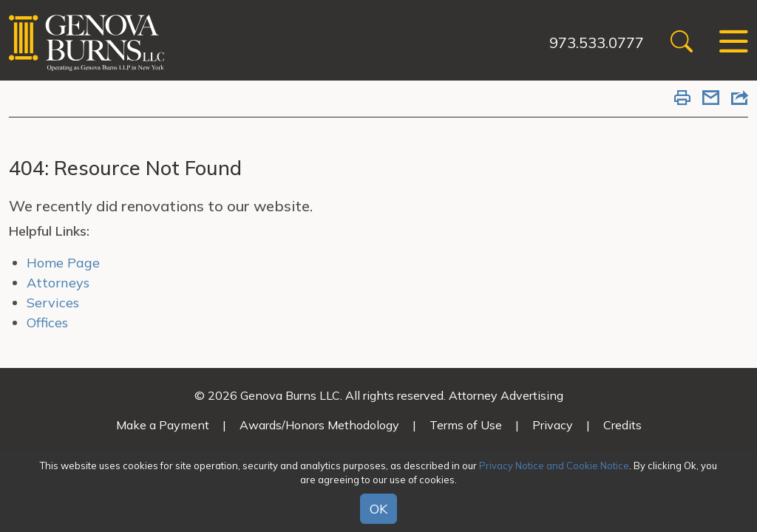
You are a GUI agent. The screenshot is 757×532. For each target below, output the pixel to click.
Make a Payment (163, 425)
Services (53, 303)
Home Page (63, 263)
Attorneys (58, 283)
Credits (622, 425)
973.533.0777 (597, 42)
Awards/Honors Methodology (319, 425)
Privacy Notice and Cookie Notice (554, 465)
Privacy (553, 425)
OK (378, 509)
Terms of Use (466, 425)
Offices (47, 323)
